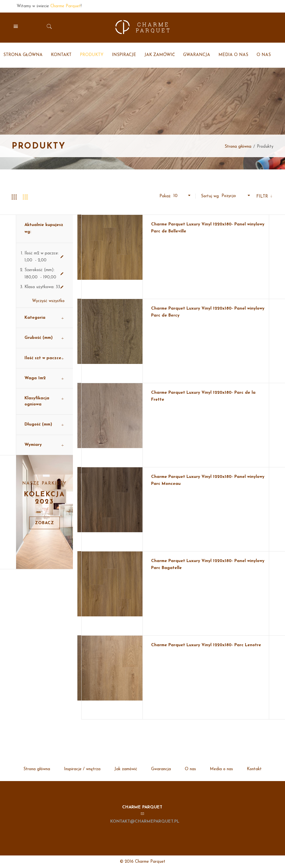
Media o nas (221, 769)
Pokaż (165, 196)
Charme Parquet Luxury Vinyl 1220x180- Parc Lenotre (206, 645)
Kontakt (254, 769)
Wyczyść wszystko (48, 301)
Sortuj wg (210, 196)
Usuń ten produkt (62, 257)
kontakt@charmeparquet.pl (145, 822)
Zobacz (45, 523)
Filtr (263, 197)
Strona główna (238, 147)
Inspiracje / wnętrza (82, 769)
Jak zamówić (126, 769)
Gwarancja (161, 769)
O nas (190, 769)
